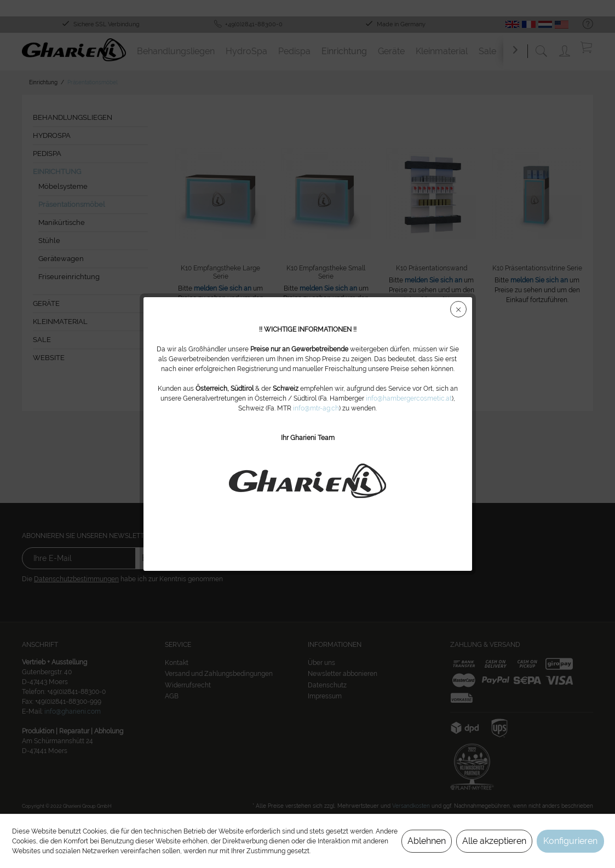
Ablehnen (427, 841)
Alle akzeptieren (494, 841)
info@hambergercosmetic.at (409, 398)
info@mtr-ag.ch (316, 408)
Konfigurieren (570, 841)
